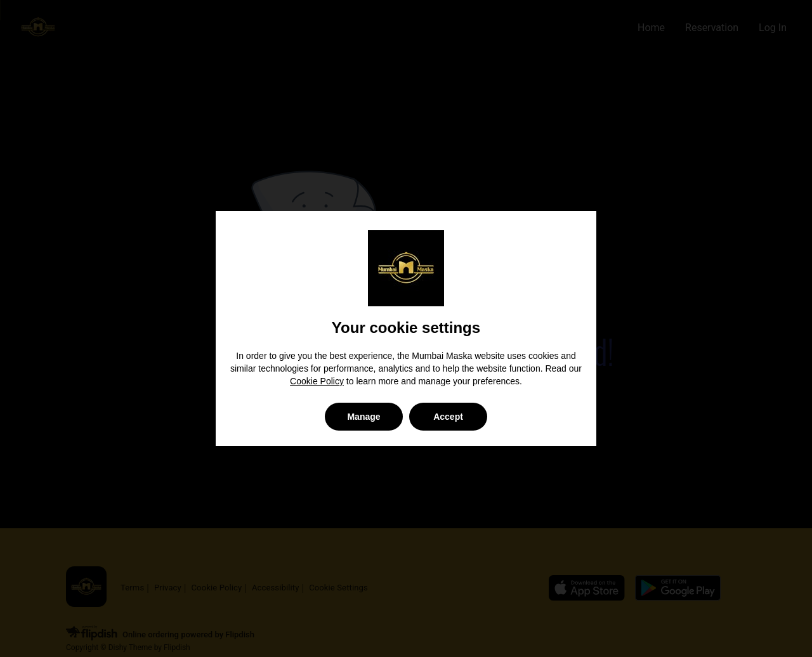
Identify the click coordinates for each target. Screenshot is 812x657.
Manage (363, 417)
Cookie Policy (317, 381)
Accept (448, 417)
